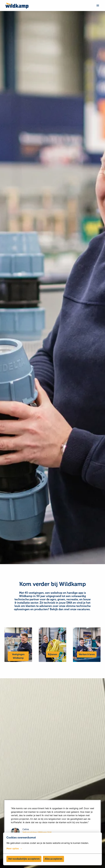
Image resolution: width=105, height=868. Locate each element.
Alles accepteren (53, 859)
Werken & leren (87, 668)
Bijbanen (52, 668)
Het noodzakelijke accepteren (24, 859)
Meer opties (14, 849)
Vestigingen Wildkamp (18, 669)
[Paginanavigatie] (98, 5)
